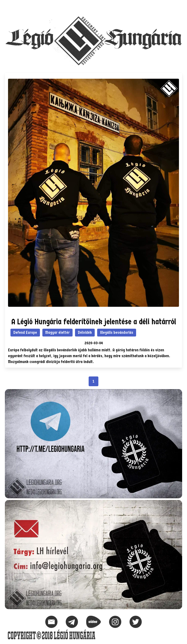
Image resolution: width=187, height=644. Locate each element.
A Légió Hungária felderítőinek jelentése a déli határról (94, 322)
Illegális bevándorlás (117, 332)
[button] (178, 6)
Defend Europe (25, 332)
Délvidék (85, 332)
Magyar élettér (57, 332)
